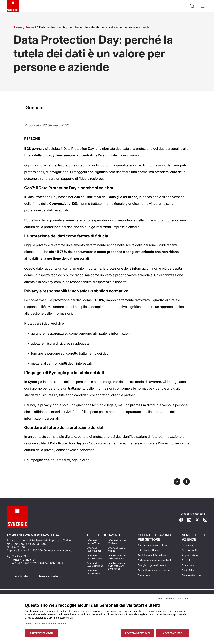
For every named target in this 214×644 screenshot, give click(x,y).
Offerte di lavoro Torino (94, 542)
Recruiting (187, 545)
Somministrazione (192, 575)
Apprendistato (190, 555)
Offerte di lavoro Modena (117, 542)
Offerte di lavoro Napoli (94, 549)
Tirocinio (186, 560)
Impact (31, 27)
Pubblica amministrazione (152, 555)
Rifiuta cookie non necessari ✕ (172, 599)
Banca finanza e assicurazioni (154, 570)
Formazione (144, 575)
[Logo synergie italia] (13, 6)
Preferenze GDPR (41, 633)
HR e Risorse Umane (149, 550)
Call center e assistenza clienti (154, 560)
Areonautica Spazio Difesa (152, 545)
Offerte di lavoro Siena (94, 572)
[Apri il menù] (203, 6)
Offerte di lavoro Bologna (95, 564)
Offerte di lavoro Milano (117, 549)
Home (18, 27)
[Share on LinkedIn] (177, 482)
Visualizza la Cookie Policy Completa (45, 624)
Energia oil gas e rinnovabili (153, 565)
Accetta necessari (138, 633)
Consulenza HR (190, 550)
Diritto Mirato (189, 570)
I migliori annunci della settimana (117, 557)
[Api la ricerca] (192, 6)
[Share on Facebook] (186, 482)
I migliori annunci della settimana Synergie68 (117, 566)
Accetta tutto (173, 633)
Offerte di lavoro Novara (95, 557)
